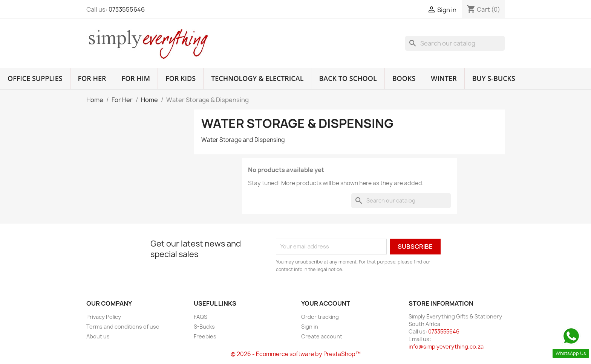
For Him (136, 78)
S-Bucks (204, 327)
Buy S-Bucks (494, 78)
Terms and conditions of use (123, 327)
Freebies (205, 336)
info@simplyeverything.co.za (446, 346)
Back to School (348, 78)
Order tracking (320, 317)
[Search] (455, 43)
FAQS (201, 317)
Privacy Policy (104, 317)
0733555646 (127, 9)
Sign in (310, 327)
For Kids (181, 78)
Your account (326, 303)
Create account (322, 336)
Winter (444, 78)
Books (404, 78)
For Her (92, 78)
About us (98, 336)
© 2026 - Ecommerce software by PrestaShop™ (296, 354)
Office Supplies (35, 78)
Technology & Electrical (257, 78)
